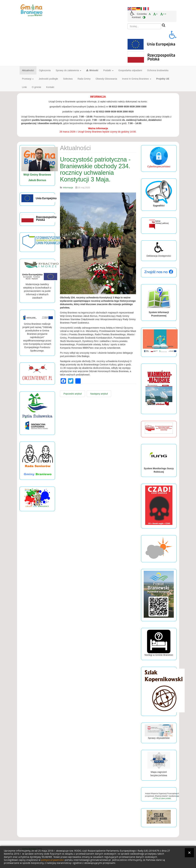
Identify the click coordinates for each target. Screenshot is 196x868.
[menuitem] (150, 14)
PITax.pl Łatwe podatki (162, 798)
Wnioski (92, 70)
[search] (144, 26)
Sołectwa (68, 79)
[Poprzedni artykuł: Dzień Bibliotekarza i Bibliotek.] (73, 394)
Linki (24, 87)
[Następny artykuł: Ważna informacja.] (99, 394)
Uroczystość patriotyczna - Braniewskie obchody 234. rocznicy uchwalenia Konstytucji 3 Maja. (95, 169)
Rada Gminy (84, 79)
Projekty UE (163, 79)
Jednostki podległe (48, 79)
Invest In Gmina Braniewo (137, 79)
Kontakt (50, 87)
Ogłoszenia (45, 70)
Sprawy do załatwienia (68, 70)
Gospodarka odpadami (130, 70)
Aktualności (28, 70)
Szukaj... (128, 24)
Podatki (108, 70)
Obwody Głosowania (106, 79)
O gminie (36, 87)
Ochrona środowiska (158, 70)
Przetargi (28, 79)
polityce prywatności (53, 860)
